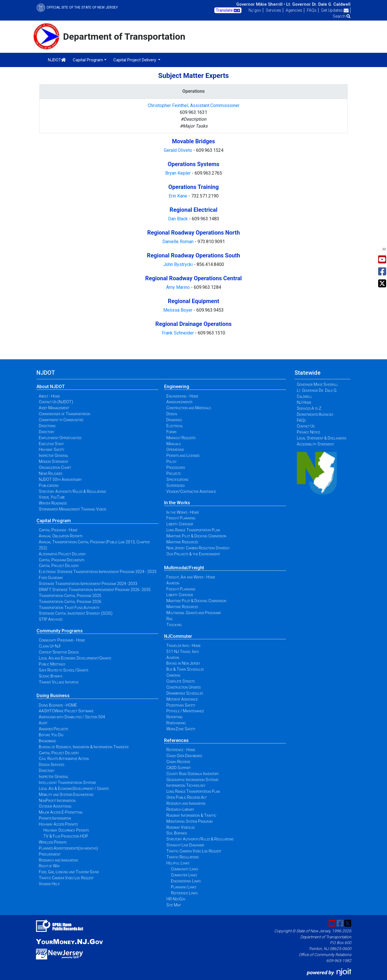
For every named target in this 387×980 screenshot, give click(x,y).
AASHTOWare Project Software (66, 711)
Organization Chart (55, 467)
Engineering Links (186, 881)
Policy (172, 461)
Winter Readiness (53, 503)
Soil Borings (177, 833)
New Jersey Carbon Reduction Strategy (198, 548)
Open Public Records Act (187, 797)
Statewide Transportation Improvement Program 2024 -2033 (88, 584)
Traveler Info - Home (184, 646)
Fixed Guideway (51, 578)
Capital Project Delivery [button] (135, 60)
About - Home (49, 396)
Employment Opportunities (60, 438)
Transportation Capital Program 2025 (70, 596)
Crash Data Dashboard (184, 756)
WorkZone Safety (181, 729)
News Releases (51, 473)
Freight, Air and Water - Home (191, 577)
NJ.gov (255, 10)
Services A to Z (309, 408)
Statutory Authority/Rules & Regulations (72, 491)
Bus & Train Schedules (185, 669)
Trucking (174, 625)
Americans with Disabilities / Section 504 (72, 717)
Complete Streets (181, 681)
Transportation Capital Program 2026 (70, 602)
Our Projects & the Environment (193, 554)
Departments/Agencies (315, 414)
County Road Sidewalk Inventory (193, 774)
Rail (170, 619)
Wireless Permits (53, 842)
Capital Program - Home (58, 530)
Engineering (177, 387)
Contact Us (306, 426)
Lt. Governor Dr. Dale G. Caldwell (318, 4)
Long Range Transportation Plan (193, 530)
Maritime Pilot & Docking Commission (196, 536)
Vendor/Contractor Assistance (191, 491)
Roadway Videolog (181, 827)
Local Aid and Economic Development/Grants (75, 658)
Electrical (175, 426)
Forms (171, 432)
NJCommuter (178, 636)
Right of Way (49, 866)
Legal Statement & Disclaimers (322, 438)
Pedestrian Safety (181, 705)
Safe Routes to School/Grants (64, 670)
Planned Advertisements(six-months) (68, 848)
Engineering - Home (182, 396)
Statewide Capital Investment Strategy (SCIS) (76, 613)
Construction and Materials (189, 408)
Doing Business (53, 696)
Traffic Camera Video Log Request (66, 878)
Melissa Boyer (178, 310)
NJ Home (304, 402)
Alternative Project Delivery (62, 554)
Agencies (294, 10)
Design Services (52, 765)
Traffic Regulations (183, 857)
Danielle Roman (179, 242)
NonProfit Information (57, 800)
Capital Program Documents (62, 560)
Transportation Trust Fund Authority (69, 608)
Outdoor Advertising (55, 806)
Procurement (50, 854)
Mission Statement (54, 461)
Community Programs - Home (62, 640)
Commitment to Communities (61, 420)
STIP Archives (51, 619)
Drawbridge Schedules (185, 693)
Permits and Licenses (183, 455)
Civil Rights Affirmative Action (64, 759)
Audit (43, 723)
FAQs (312, 10)
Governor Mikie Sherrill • (261, 4)
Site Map (174, 905)
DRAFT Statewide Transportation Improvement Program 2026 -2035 (95, 590)
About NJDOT (51, 387)
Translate (228, 11)
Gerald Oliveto (179, 150)
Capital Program (54, 521)
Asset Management (54, 408)
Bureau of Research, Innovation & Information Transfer (84, 747)
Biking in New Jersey (183, 663)
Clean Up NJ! (50, 646)
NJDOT (57, 60)
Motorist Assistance (182, 699)
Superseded (176, 485)
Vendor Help (49, 884)
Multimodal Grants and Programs (194, 613)
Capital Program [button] (88, 60)
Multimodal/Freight (184, 568)
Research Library (180, 809)
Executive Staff (51, 444)
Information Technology (186, 785)
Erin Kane (179, 196)
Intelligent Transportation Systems (67, 783)
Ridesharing (176, 723)
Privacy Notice (309, 432)
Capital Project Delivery (59, 566)
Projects (174, 473)
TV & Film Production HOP (66, 836)
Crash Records (178, 762)
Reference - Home (181, 750)
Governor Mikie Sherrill (318, 384)
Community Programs (60, 631)
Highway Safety (52, 449)
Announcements (179, 402)
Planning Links (184, 887)
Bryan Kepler (179, 173)
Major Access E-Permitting (61, 812)
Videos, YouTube (52, 497)
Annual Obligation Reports (61, 536)
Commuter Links (184, 875)
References (176, 740)
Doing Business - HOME (58, 705)
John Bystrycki (179, 264)
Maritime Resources (182, 542)
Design (172, 414)
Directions (47, 426)
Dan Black (178, 219)
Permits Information (55, 818)
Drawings (174, 420)
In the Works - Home (183, 512)
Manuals (174, 444)
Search (342, 16)
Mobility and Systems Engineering (66, 795)
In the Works (177, 503)
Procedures (176, 467)
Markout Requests (181, 438)
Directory (47, 432)
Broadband (47, 741)
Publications (49, 485)
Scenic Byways (51, 676)
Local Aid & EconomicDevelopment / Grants (74, 789)
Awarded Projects (53, 729)
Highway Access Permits (58, 824)
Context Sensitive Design (59, 652)
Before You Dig (51, 735)
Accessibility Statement (315, 444)
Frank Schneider (178, 333)
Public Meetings (52, 664)
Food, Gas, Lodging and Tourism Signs (69, 872)
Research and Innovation (58, 860)
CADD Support (179, 768)
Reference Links (184, 893)
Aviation (173, 583)
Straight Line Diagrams (185, 845)
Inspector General (54, 455)
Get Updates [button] (335, 10)
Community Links (185, 869)
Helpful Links (178, 863)
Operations (175, 449)
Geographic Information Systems (192, 780)
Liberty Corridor (180, 524)
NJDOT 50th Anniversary (60, 479)
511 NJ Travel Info (183, 652)
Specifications (177, 479)
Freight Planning (181, 518)
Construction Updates (184, 687)
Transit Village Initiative (59, 682)
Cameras (173, 675)
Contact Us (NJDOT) (56, 402)
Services (273, 10)
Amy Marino (179, 287)
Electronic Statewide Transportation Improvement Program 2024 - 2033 (98, 572)
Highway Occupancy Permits (66, 830)
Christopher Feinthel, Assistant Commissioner (194, 105)
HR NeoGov (176, 899)
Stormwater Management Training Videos (72, 509)
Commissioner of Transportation (64, 414)
